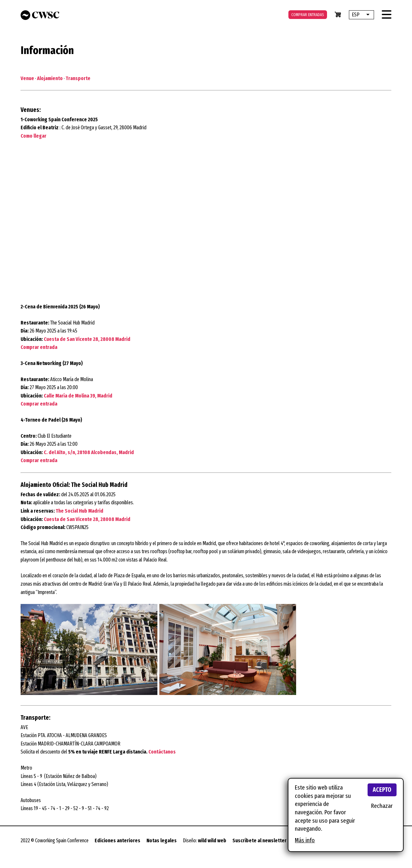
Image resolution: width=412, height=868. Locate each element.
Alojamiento (50, 78)
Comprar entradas (308, 15)
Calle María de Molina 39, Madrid (78, 396)
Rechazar (382, 806)
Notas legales (162, 841)
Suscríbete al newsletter (259, 841)
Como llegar (33, 136)
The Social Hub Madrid (80, 511)
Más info (305, 840)
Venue (27, 78)
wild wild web (212, 841)
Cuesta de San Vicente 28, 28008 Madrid (87, 339)
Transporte (78, 78)
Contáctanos (162, 752)
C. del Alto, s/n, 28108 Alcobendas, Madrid (89, 452)
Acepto (382, 790)
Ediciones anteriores (117, 841)
